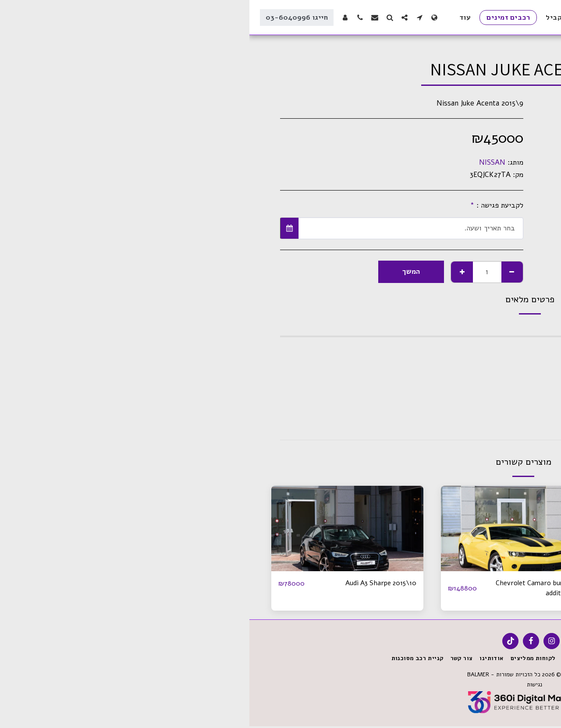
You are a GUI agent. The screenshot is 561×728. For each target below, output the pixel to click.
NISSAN (243, 162)
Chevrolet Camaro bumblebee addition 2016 (289, 589)
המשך (162, 271)
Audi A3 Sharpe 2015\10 (129, 583)
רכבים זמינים (486, 42)
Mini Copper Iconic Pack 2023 (458, 583)
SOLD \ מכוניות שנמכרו (433, 42)
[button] (170, 17)
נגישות (284, 686)
